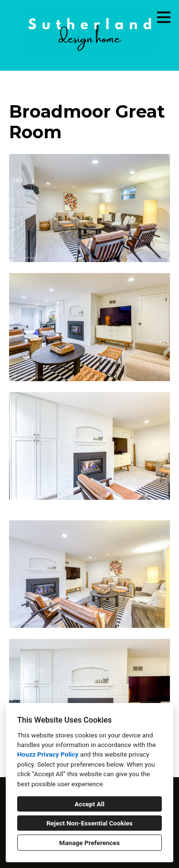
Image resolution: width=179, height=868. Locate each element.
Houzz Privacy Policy (48, 754)
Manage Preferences (89, 843)
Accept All (89, 804)
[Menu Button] (164, 17)
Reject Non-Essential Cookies (89, 823)
